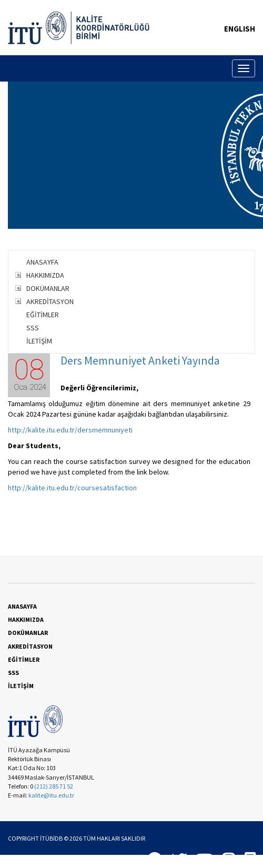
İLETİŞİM (39, 341)
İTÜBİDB (51, 838)
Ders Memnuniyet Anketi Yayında (140, 360)
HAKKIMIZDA (45, 275)
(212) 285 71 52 (54, 786)
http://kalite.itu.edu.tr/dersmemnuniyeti (70, 430)
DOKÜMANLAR (48, 288)
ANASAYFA (42, 262)
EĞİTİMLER (43, 315)
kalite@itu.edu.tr (51, 795)
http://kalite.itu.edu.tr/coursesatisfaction (72, 488)
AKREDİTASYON (50, 301)
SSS (33, 328)
